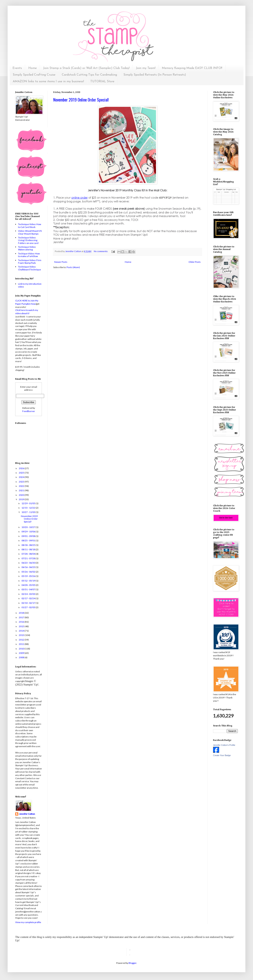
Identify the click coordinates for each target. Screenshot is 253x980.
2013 (22, 635)
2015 (22, 626)
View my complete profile (28, 922)
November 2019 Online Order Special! (81, 100)
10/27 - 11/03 (29, 512)
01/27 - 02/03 (29, 607)
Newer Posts (61, 262)
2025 (22, 473)
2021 (22, 490)
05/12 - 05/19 (29, 581)
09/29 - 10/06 (29, 532)
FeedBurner (29, 411)
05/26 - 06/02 (29, 572)
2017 (22, 617)
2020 (22, 495)
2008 (22, 657)
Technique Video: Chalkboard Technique (29, 268)
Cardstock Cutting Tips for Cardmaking (89, 75)
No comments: (101, 251)
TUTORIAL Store (102, 81)
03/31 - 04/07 (29, 589)
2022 (22, 486)
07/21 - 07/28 (29, 558)
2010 (22, 649)
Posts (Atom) (73, 267)
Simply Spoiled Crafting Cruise (34, 75)
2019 (22, 499)
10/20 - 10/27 (29, 527)
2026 (22, 468)
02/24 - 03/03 (29, 594)
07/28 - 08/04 (29, 554)
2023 (22, 482)
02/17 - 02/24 (29, 598)
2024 (22, 477)
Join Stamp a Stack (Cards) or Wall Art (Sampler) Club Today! (86, 68)
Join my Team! (146, 68)
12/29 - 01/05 (29, 503)
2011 (22, 644)
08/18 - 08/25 (29, 545)
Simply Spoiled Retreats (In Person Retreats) (155, 75)
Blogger (132, 963)
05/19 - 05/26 (29, 576)
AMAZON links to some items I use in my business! (48, 81)
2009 (22, 653)
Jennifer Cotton (27, 814)
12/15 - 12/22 (29, 508)
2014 (22, 631)
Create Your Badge (222, 755)
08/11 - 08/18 (29, 549)
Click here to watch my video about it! (27, 312)
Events (17, 68)
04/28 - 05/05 (29, 585)
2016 (22, 622)
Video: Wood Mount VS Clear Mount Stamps (30, 232)
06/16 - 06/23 (29, 567)
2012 (22, 640)
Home (33, 68)
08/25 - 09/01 (29, 540)
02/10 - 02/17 (29, 603)
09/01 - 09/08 (29, 536)
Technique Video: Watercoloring (27, 248)
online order (80, 197)
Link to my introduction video (30, 285)
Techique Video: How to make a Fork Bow (29, 255)
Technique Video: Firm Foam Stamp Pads (30, 262)
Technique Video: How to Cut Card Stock (30, 226)
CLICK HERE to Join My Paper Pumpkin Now (27, 302)
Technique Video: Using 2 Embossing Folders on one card (28, 240)
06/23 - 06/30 (29, 563)
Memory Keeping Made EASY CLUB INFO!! (192, 68)
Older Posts (195, 262)
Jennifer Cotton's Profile (224, 745)
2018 (22, 613)
